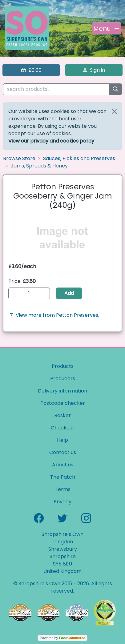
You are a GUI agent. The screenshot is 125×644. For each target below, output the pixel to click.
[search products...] (56, 89)
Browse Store (19, 158)
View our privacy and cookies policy (51, 141)
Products (63, 366)
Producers (63, 378)
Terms (63, 489)
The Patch (63, 477)
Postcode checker (63, 403)
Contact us (63, 452)
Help (62, 440)
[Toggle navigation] (107, 28)
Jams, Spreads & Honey (39, 166)
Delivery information (62, 391)
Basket (62, 415)
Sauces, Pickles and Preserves (79, 158)
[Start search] (115, 89)
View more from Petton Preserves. (54, 315)
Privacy (62, 502)
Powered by (62, 638)
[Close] (114, 111)
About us (63, 465)
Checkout (63, 428)
